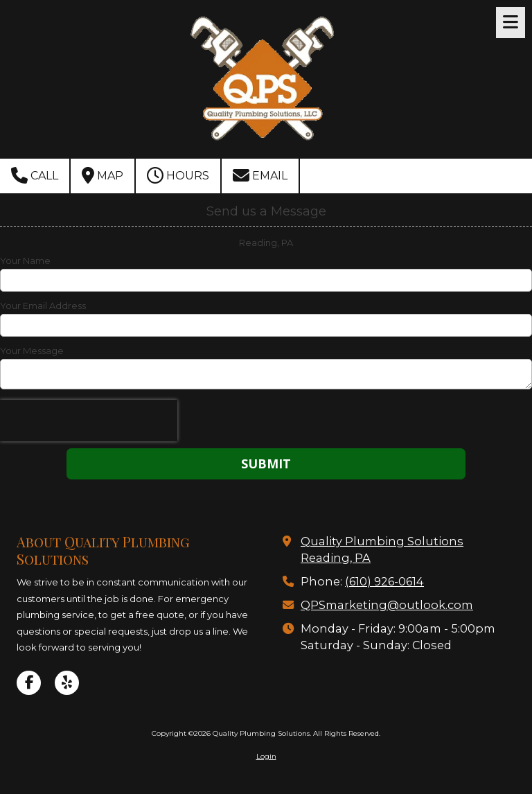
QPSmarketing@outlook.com (387, 605)
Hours (178, 175)
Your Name (25, 261)
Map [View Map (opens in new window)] (103, 175)
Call (35, 175)
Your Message (32, 351)
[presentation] (89, 421)
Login (266, 756)
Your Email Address (43, 306)
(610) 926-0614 (384, 581)
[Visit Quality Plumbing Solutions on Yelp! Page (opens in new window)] (67, 683)
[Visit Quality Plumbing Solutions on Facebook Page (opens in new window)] (29, 683)
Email (260, 175)
